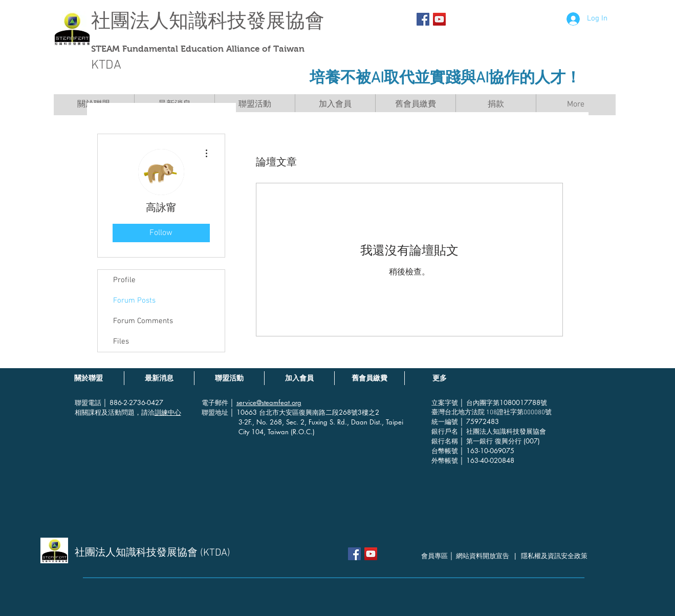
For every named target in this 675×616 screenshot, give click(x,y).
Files (121, 342)
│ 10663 (245, 412)
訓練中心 (168, 412)
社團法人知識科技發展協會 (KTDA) (153, 553)
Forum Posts (134, 301)
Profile (124, 280)
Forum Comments (143, 321)
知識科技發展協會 (247, 21)
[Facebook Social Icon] (423, 19)
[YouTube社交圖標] (439, 19)
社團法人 (130, 21)
